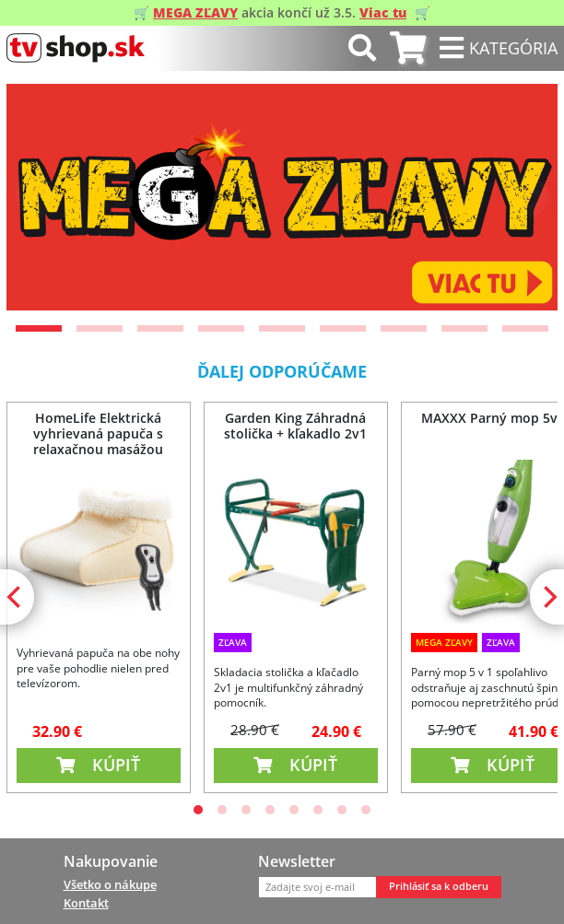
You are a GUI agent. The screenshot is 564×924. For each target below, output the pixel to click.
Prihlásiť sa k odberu (439, 886)
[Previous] (36, 197)
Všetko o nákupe (110, 884)
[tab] (408, 48)
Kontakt (86, 903)
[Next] (528, 197)
